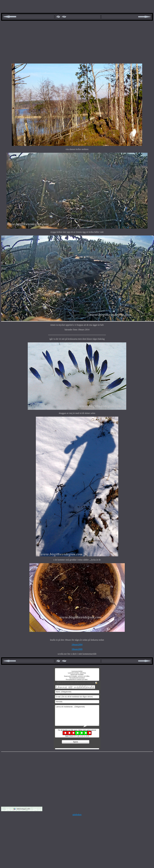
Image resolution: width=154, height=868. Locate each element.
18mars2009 (77, 649)
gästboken (77, 815)
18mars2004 (77, 645)
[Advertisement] (77, 42)
